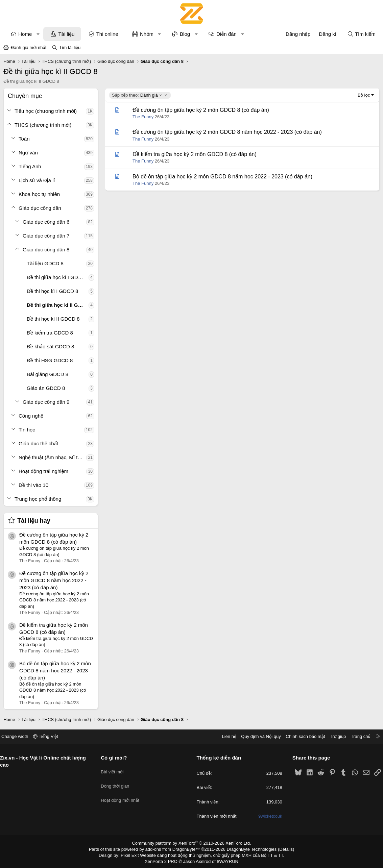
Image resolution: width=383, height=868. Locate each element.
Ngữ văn (28, 153)
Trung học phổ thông (38, 499)
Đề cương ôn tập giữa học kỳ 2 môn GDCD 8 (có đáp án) (201, 110)
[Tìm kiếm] (361, 34)
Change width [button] (20, 736)
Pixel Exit (134, 854)
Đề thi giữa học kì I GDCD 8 (58, 277)
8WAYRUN (225, 860)
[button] (38, 34)
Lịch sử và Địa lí (37, 180)
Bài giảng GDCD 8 (47, 374)
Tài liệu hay (34, 521)
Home (25, 34)
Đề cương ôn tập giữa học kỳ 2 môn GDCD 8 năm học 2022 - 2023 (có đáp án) (54, 580)
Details (279, 849)
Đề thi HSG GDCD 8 (50, 360)
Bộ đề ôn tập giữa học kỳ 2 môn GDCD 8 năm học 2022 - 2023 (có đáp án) (55, 671)
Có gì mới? (116, 758)
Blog (185, 34)
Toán (24, 139)
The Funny (143, 117)
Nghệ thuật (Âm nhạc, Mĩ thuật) (52, 457)
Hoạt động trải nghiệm (43, 471)
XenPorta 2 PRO (163, 860)
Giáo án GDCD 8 (46, 388)
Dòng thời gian (118, 781)
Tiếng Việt (51, 736)
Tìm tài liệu (70, 47)
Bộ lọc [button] (364, 95)
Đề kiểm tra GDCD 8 (50, 333)
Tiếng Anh (30, 166)
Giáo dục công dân (40, 208)
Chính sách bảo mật (300, 736)
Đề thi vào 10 (33, 485)
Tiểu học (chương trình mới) (46, 111)
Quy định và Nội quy (256, 736)
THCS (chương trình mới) (43, 125)
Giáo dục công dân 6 (46, 222)
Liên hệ (224, 736)
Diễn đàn (226, 34)
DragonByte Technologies (247, 849)
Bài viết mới (115, 769)
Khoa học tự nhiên (39, 194)
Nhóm (147, 34)
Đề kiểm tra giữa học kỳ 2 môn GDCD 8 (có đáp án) (195, 154)
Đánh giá (137, 95)
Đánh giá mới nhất (29, 47)
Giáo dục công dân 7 (46, 236)
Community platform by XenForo (191, 843)
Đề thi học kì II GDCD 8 (53, 319)
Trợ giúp (333, 736)
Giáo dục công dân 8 (46, 250)
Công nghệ (31, 416)
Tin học (27, 430)
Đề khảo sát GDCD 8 (50, 346)
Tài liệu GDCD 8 (45, 263)
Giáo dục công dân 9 (46, 402)
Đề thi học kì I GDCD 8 (52, 291)
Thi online (107, 34)
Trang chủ (356, 736)
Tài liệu (66, 34)
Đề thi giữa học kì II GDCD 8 (58, 305)
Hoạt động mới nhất (123, 794)
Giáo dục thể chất (38, 443)
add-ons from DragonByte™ (174, 849)
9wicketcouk (268, 816)
